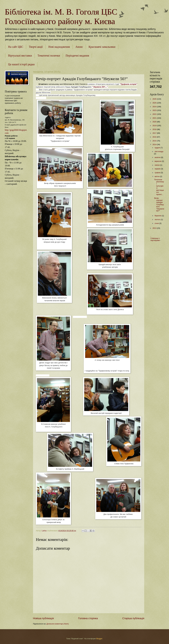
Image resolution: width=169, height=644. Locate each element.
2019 (155, 126)
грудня (158, 148)
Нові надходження (59, 47)
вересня (158, 161)
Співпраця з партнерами (155, 239)
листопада (159, 151)
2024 (155, 107)
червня (158, 169)
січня (157, 223)
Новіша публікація (43, 618)
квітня (157, 176)
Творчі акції (36, 47)
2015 (155, 141)
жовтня (158, 157)
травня (158, 173)
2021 (155, 118)
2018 (155, 129)
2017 (155, 133)
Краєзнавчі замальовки (102, 47)
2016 (155, 137)
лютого (158, 219)
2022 (155, 114)
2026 (155, 99)
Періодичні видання (77, 56)
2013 (155, 228)
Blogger (99, 639)
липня (157, 165)
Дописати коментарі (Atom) (58, 624)
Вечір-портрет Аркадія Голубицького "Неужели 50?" (159, 204)
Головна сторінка (88, 618)
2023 (155, 110)
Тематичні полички (49, 56)
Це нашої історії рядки (21, 64)
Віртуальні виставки (20, 56)
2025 (155, 103)
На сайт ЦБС (16, 47)
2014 (155, 144)
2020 (155, 122)
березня (158, 216)
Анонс (79, 47)
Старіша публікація (133, 618)
